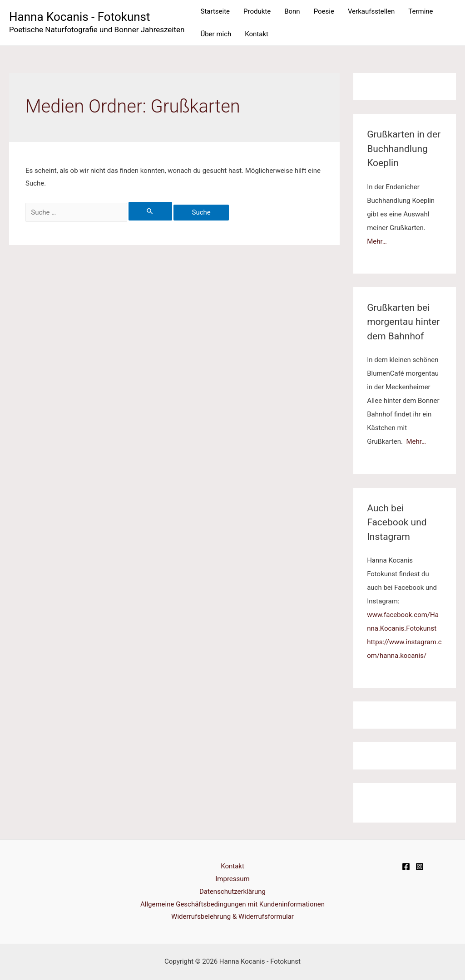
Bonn (292, 11)
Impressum (232, 879)
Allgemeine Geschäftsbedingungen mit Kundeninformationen (232, 904)
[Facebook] (406, 867)
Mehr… (377, 241)
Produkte (257, 11)
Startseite (215, 11)
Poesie (324, 11)
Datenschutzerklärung (232, 892)
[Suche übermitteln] (150, 211)
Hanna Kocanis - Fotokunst (80, 17)
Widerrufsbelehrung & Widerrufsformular (232, 916)
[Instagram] (420, 867)
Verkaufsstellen (371, 11)
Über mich (216, 34)
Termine (420, 11)
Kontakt (257, 34)
